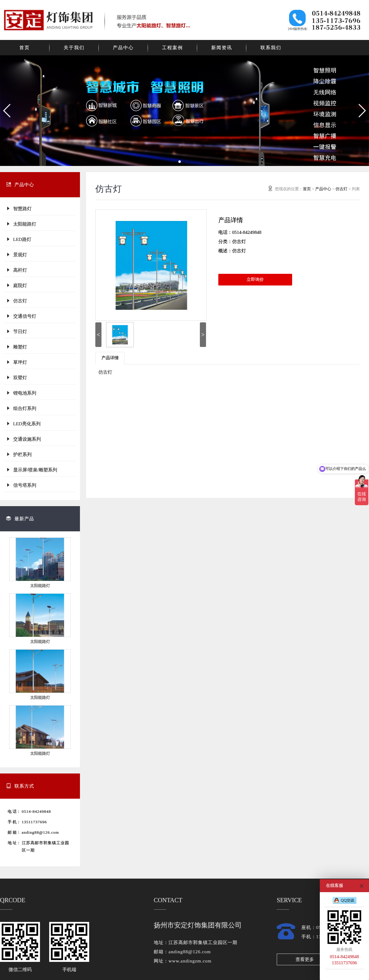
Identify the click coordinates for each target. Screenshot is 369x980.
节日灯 (16, 331)
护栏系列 (19, 454)
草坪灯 (16, 362)
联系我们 (271, 48)
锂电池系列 (21, 393)
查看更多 (305, 959)
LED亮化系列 (23, 424)
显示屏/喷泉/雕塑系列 (32, 470)
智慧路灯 (19, 209)
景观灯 (16, 255)
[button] (7, 111)
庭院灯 (16, 285)
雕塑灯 (16, 347)
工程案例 (173, 48)
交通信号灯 (21, 316)
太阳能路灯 (21, 224)
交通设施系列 (23, 439)
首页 (25, 48)
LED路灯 (19, 239)
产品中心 (123, 48)
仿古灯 (16, 301)
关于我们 (74, 48)
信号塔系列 (21, 485)
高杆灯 (16, 270)
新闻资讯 (222, 48)
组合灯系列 (21, 408)
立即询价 (255, 279)
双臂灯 (16, 378)
